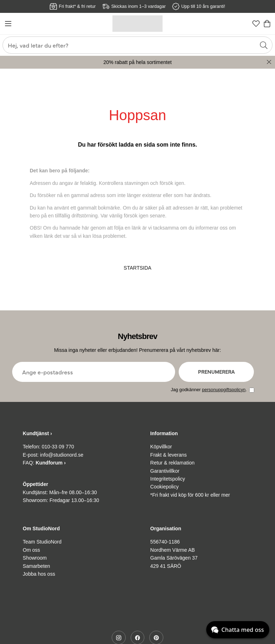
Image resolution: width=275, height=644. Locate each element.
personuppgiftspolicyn (224, 390)
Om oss (32, 550)
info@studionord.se (62, 455)
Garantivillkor (165, 471)
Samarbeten (37, 566)
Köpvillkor (161, 447)
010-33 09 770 (58, 447)
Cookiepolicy (165, 487)
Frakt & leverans (169, 455)
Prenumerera (216, 372)
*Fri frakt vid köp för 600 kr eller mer (190, 495)
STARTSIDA (137, 268)
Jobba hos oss (39, 574)
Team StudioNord (42, 542)
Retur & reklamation (173, 463)
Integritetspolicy (168, 479)
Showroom (35, 558)
